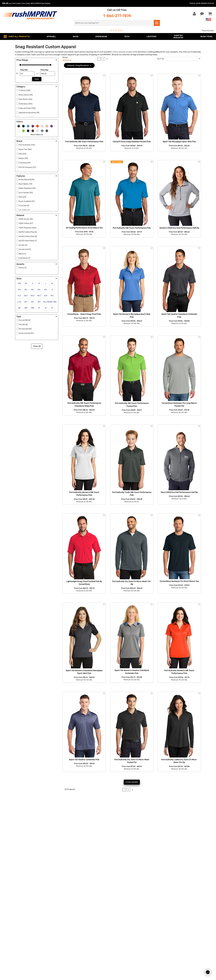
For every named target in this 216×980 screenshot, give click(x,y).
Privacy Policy (117, 956)
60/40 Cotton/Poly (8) (28, 236)
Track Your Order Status (202, 3)
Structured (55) (25, 329)
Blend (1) (22, 254)
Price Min (24, 70)
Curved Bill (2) (25, 320)
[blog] (173, 956)
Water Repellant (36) (27, 188)
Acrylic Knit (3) (25, 249)
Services (114, 940)
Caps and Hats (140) (27, 108)
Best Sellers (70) (26, 184)
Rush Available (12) (27, 201)
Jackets (61, 935)
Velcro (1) (23, 268)
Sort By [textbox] (161, 59)
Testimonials (208, 31)
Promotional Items (66, 961)
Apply (37, 79)
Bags (60, 940)
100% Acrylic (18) (26, 219)
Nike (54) (23, 154)
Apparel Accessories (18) (29, 113)
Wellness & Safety (66, 956)
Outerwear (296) (26, 104)
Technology (63, 948)
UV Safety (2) (24, 210)
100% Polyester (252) (28, 228)
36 (64, 60)
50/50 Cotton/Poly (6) (28, 232)
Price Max (44, 70)
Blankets (61, 965)
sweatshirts (82, 813)
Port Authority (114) (27, 145)
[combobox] (178, 59)
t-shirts (115, 52)
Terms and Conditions (121, 952)
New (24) (23, 197)
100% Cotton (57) (26, 223)
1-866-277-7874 (117, 16)
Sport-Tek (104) (25, 149)
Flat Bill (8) (23, 324)
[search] (114, 23)
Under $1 (61, 973)
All (70, 60)
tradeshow (153, 816)
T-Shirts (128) (25, 90)
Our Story (115, 935)
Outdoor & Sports (66, 952)
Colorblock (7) (24, 258)
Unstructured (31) (26, 333)
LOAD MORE (132, 782)
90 (67, 60)
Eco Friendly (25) (26, 193)
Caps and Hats (64, 969)
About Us (115, 931)
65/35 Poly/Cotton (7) (28, 241)
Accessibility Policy (119, 961)
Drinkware (62, 944)
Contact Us (11, 931)
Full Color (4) (24, 206)
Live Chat (11, 935)
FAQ (112, 944)
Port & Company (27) (27, 167)
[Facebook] (165, 956)
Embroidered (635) (27, 179)
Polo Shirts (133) (26, 99)
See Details (46, 3)
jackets (122, 52)
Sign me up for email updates (180, 938)
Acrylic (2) (23, 245)
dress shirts (69, 813)
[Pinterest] (177, 956)
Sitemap (114, 965)
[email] (182, 932)
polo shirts (133, 52)
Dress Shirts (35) (26, 95)
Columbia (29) (25, 163)
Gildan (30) (23, 158)
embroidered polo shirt (141, 819)
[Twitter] (169, 956)
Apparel (61, 931)
